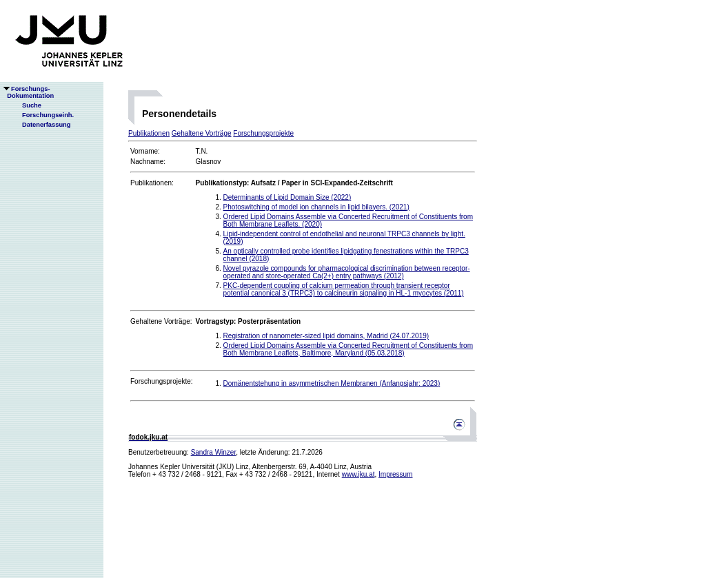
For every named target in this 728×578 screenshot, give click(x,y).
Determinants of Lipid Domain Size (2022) (287, 197)
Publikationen (149, 133)
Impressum (395, 474)
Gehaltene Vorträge (202, 133)
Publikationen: (152, 183)
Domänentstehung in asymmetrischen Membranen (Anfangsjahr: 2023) (332, 383)
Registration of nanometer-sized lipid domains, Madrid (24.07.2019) (326, 336)
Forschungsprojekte (263, 133)
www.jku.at (358, 474)
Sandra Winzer (214, 452)
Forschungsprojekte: (162, 381)
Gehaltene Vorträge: (161, 321)
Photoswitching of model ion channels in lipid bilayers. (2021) (316, 207)
